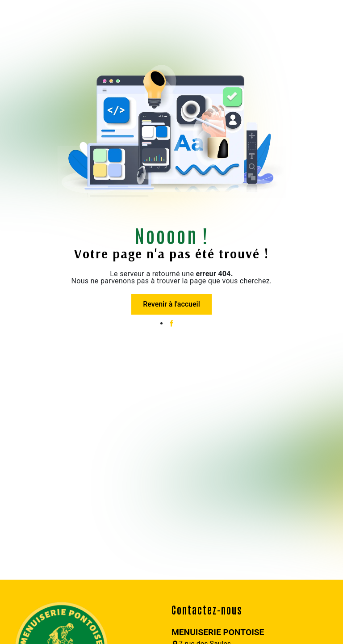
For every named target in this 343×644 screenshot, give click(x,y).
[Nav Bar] (13, 16)
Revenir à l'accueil (171, 304)
